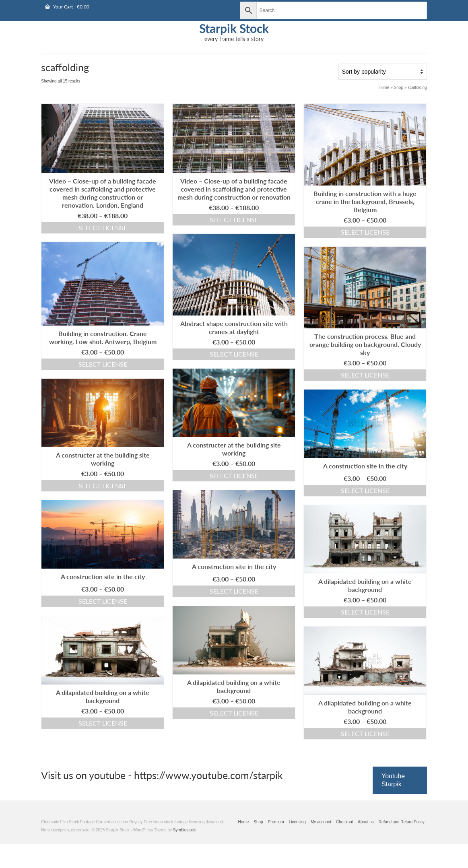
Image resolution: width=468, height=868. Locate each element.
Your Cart (67, 7)
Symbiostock (185, 830)
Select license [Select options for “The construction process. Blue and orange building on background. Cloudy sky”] (365, 375)
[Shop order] (383, 72)
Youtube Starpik (393, 780)
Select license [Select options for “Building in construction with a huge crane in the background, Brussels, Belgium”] (365, 232)
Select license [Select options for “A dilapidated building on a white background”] (365, 612)
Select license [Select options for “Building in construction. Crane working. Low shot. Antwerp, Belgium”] (103, 364)
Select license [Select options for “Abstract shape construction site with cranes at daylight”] (234, 354)
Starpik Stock (234, 28)
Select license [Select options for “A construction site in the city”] (365, 490)
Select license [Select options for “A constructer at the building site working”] (234, 475)
